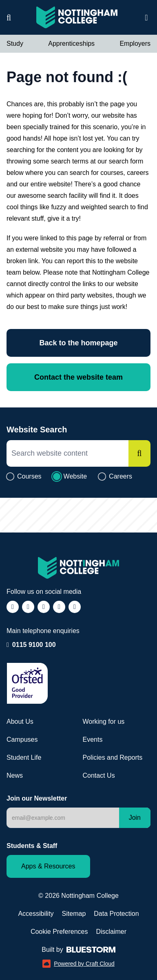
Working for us (104, 722)
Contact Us (99, 775)
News (15, 775)
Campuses (22, 739)
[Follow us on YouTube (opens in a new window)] (75, 607)
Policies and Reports (113, 757)
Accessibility (36, 914)
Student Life (24, 757)
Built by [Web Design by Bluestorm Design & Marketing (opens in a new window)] (78, 950)
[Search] (139, 453)
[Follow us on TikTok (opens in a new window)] (44, 607)
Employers (135, 44)
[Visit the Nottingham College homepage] (77, 17)
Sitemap (74, 914)
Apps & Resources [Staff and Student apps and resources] (48, 866)
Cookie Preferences (59, 932)
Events (93, 739)
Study (15, 44)
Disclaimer (111, 932)
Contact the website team (78, 377)
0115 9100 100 (34, 644)
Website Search (37, 430)
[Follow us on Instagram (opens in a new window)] (28, 607)
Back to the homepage (78, 343)
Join (135, 818)
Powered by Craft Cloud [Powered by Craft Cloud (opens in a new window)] (78, 964)
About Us (20, 722)
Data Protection (116, 914)
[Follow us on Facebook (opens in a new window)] (13, 607)
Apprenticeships (71, 44)
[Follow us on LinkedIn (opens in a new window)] (59, 607)
